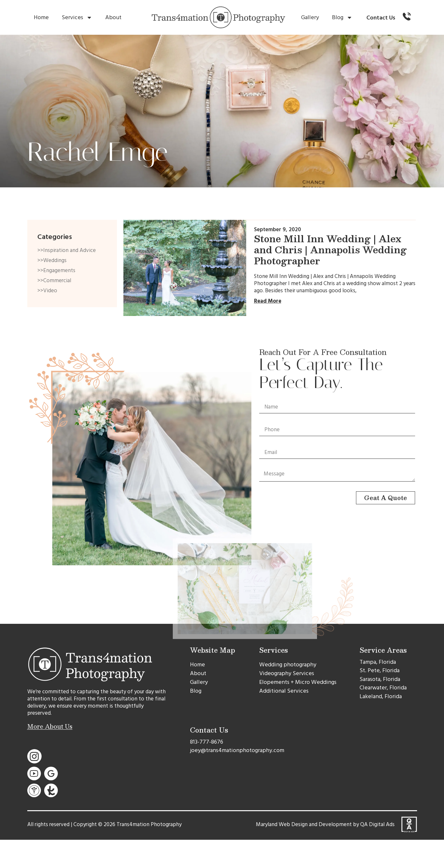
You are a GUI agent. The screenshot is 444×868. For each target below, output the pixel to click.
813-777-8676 (207, 742)
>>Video (47, 291)
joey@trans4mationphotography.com (237, 750)
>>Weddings (52, 260)
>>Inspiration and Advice (67, 250)
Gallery (310, 17)
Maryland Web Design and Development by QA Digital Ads (325, 824)
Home (41, 17)
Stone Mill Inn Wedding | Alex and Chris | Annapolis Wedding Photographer (330, 250)
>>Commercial (54, 281)
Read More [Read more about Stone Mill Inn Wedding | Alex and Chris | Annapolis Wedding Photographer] (268, 301)
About (113, 17)
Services (77, 18)
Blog (342, 18)
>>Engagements (56, 270)
